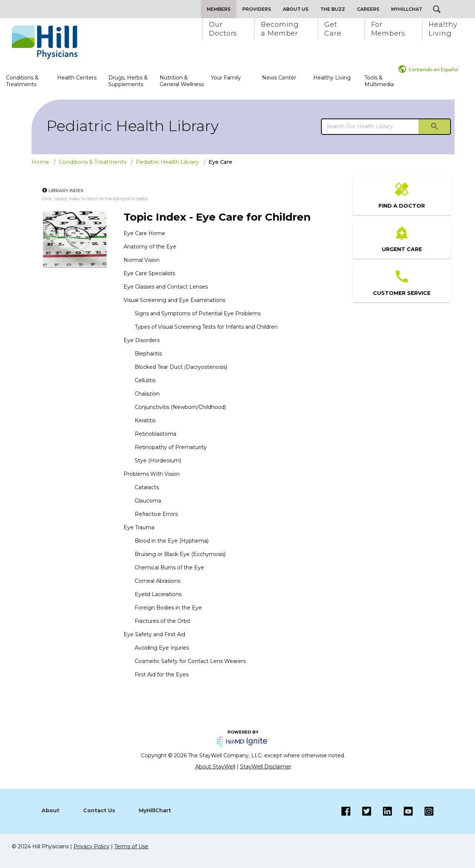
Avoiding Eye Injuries (162, 648)
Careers (368, 9)
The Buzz (333, 9)
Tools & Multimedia (379, 81)
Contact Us (99, 810)
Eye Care (220, 162)
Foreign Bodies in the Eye (168, 608)
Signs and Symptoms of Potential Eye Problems (198, 313)
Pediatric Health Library (132, 126)
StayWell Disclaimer (266, 767)
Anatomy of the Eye (150, 247)
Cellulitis (145, 380)
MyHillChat (407, 9)
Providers (257, 9)
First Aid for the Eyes (162, 674)
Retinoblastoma (155, 434)
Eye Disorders (142, 340)
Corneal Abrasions (158, 581)
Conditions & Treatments (22, 81)
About (50, 810)
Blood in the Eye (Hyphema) (172, 541)
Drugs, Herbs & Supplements (128, 81)
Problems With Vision (152, 474)
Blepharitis (148, 354)
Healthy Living (332, 78)
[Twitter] (361, 811)
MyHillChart (155, 810)
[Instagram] (402, 811)
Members (219, 9)
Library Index (66, 190)
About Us (296, 9)
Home (40, 162)
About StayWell (215, 767)
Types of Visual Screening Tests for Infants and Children (206, 327)
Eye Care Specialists (149, 273)
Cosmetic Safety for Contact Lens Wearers (190, 661)
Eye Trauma (139, 527)
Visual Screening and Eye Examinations (174, 300)
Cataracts (147, 487)
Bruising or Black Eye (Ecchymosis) (180, 554)
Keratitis (145, 420)
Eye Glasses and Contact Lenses (166, 287)
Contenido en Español (433, 70)
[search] (370, 126)
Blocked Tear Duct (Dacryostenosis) (181, 367)
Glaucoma (148, 501)
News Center (279, 78)
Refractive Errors (156, 514)
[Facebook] (346, 811)
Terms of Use (131, 846)
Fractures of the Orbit (163, 621)
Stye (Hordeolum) (158, 461)
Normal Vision (142, 260)
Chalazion (147, 394)
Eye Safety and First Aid (154, 634)
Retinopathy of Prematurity (171, 447)
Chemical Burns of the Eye (169, 568)
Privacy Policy (91, 846)
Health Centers (77, 78)
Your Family (226, 78)
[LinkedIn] (381, 811)
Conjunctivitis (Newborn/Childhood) (180, 407)
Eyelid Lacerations (158, 594)
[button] (223, 29)
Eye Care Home (144, 233)
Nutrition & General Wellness (182, 81)
